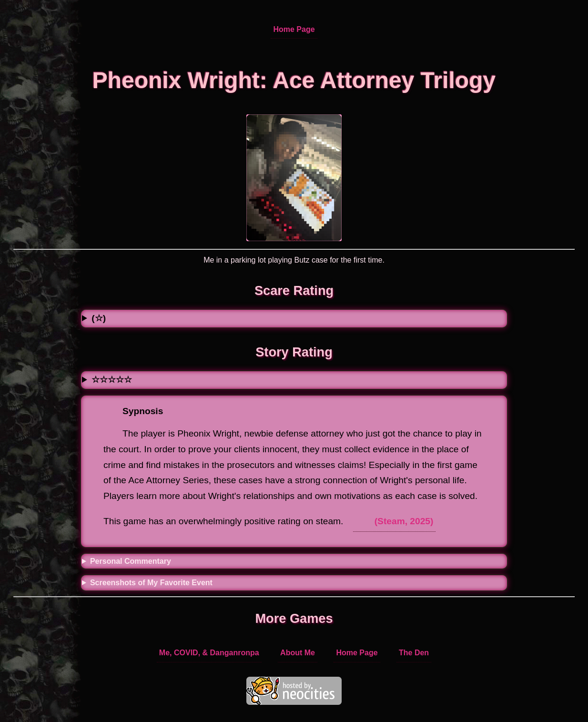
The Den (414, 653)
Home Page (294, 29)
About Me (298, 653)
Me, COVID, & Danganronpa (209, 653)
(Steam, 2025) (404, 521)
